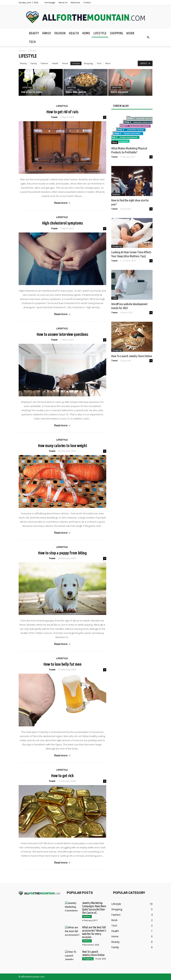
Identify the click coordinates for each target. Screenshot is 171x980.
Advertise (75, 2)
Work (130, 33)
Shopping (116, 33)
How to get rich (62, 776)
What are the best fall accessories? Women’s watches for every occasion (94, 932)
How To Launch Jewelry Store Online (132, 356)
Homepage (50, 2)
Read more (62, 203)
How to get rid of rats (62, 112)
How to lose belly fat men (62, 664)
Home (86, 33)
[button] (148, 37)
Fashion (60, 33)
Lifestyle (100, 33)
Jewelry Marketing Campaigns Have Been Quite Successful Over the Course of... (94, 908)
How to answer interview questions (62, 334)
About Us (63, 2)
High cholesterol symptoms (62, 223)
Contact (87, 2)
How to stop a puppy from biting (62, 553)
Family (47, 33)
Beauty (34, 33)
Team (54, 117)
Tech (32, 42)
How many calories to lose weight (62, 446)
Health (74, 33)
